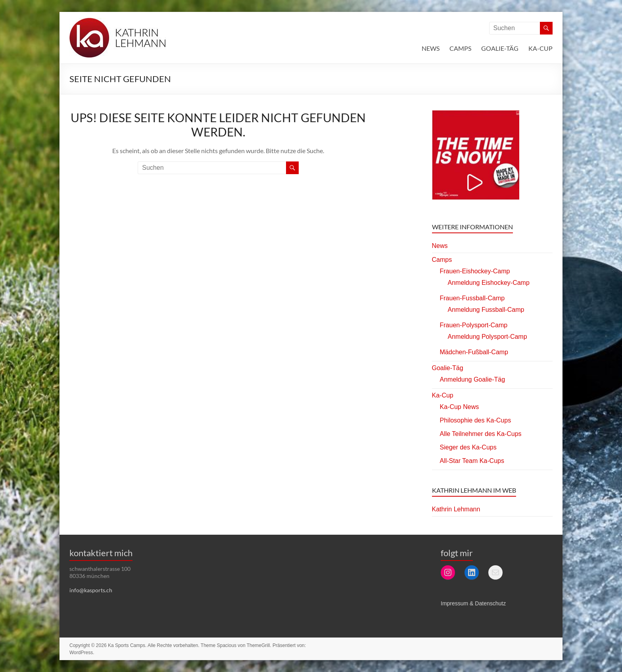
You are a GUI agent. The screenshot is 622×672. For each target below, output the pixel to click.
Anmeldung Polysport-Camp (488, 337)
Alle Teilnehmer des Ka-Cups (481, 434)
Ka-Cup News (460, 407)
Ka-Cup (540, 48)
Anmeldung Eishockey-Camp (489, 283)
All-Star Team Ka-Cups (472, 461)
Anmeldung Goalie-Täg (473, 379)
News (431, 48)
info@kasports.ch (91, 590)
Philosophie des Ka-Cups (476, 420)
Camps (460, 48)
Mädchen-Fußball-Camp (474, 352)
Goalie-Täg (500, 48)
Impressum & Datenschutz (473, 603)
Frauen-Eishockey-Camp (475, 271)
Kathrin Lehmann (456, 509)
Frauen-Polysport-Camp (474, 325)
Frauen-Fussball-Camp (472, 298)
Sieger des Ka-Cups (468, 447)
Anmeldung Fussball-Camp (486, 310)
